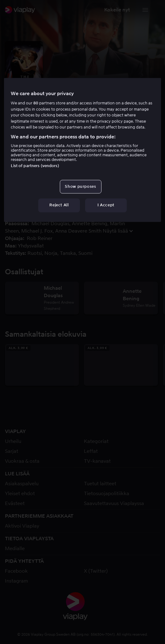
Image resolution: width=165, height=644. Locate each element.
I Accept (106, 205)
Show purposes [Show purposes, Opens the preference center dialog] (80, 187)
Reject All (59, 205)
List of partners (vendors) (35, 166)
